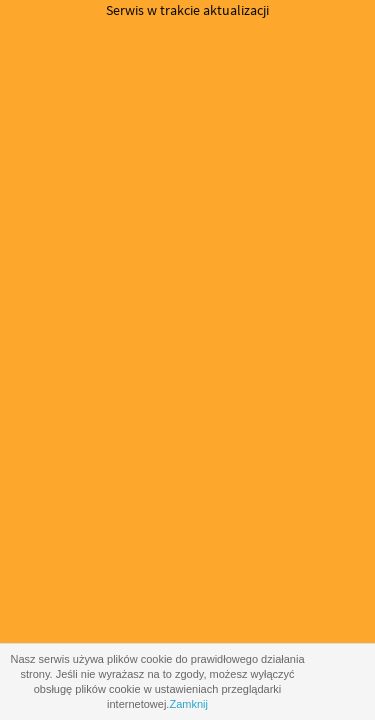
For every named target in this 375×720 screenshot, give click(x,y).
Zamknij (188, 704)
